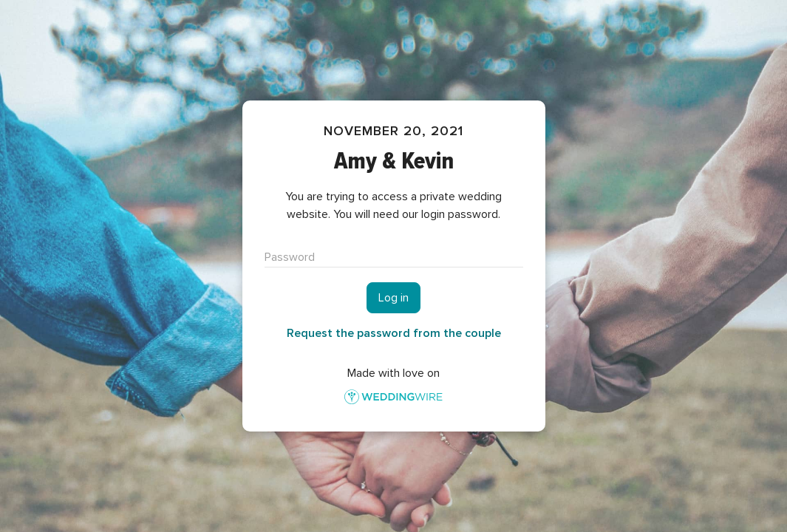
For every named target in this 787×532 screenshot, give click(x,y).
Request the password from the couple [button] (394, 333)
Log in (393, 298)
